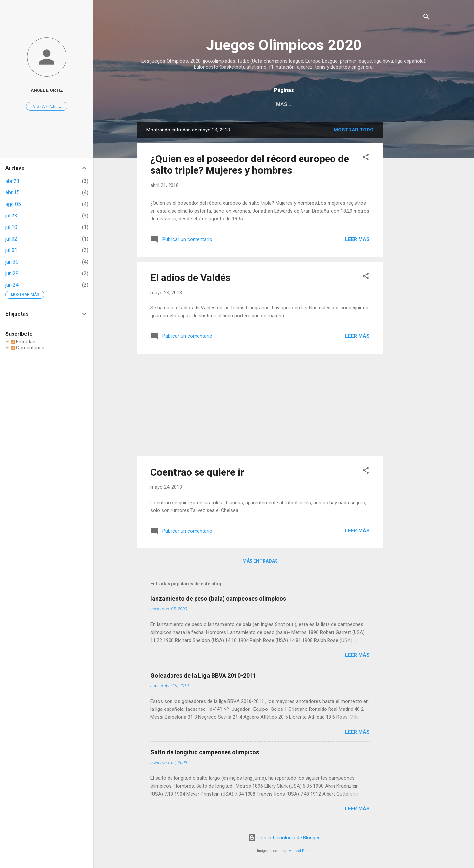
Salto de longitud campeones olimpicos (205, 752)
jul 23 (11, 216)
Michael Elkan (300, 851)
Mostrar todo (354, 130)
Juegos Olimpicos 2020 (284, 45)
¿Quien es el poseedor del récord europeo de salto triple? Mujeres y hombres (250, 164)
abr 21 (13, 181)
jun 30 (12, 262)
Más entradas (260, 561)
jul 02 (11, 239)
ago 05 (13, 204)
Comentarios (28, 348)
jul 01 (11, 250)
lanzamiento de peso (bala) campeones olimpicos (218, 599)
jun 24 (12, 285)
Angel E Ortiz (47, 90)
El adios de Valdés (190, 278)
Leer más (357, 239)
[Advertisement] (409, 221)
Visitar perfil (47, 106)
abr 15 (13, 193)
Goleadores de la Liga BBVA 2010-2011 (203, 675)
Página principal (264, 104)
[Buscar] (426, 18)
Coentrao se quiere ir (197, 472)
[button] (366, 158)
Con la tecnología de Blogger (284, 838)
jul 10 (11, 227)
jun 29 (12, 273)
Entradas (23, 342)
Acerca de (313, 104)
